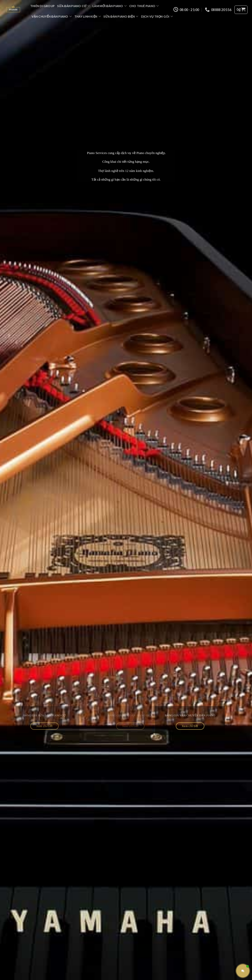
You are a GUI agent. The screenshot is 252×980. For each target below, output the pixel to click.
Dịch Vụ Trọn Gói (157, 16)
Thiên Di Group (42, 6)
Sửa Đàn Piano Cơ (74, 6)
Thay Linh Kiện (88, 16)
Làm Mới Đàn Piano (110, 6)
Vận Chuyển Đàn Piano (52, 16)
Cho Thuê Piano (144, 6)
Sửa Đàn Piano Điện (121, 16)
